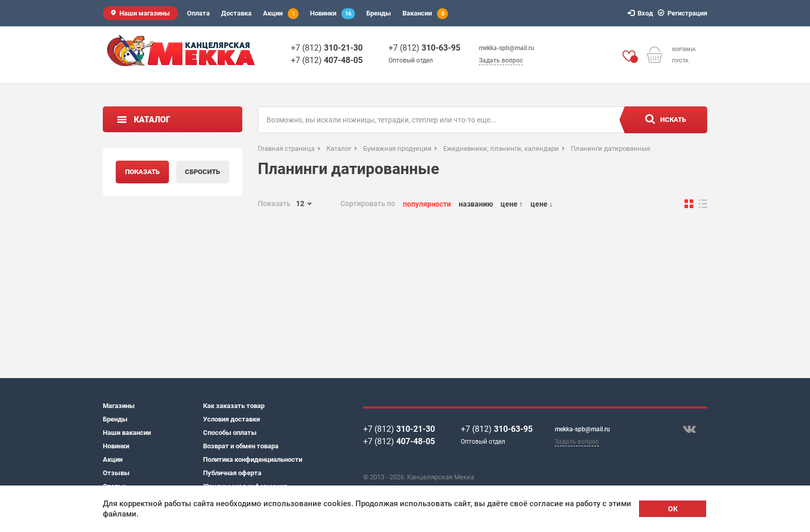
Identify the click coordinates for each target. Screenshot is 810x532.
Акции (281, 14)
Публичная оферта (232, 473)
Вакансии (425, 14)
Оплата (198, 13)
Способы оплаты (230, 433)
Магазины (119, 406)
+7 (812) (327, 48)
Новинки (332, 14)
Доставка (236, 13)
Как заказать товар (234, 406)
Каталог (152, 120)
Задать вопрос (501, 60)
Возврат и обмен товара (241, 446)
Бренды (379, 13)
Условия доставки (231, 419)
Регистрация (684, 13)
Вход (642, 13)
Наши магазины (145, 13)
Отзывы (116, 473)
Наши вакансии (127, 433)
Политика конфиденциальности (253, 459)
